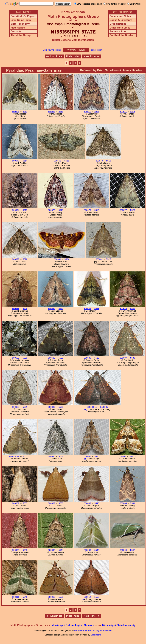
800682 (99, 259)
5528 (97, 309)
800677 (123, 210)
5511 (61, 111)
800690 (51, 456)
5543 (25, 550)
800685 (87, 309)
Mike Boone (96, 635)
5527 (61, 309)
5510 (25, 111)
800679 (16, 259)
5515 (67, 161)
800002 (51, 503)
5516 (109, 161)
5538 (61, 503)
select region (97, 50)
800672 (16, 161)
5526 (25, 309)
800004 (123, 503)
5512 (97, 111)
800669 (51, 111)
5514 (25, 161)
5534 (61, 456)
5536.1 (133, 456)
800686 (123, 309)
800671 (123, 111)
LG (82, 599)
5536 (97, 456)
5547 (133, 550)
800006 (51, 550)
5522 (25, 259)
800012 (51, 597)
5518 (61, 210)
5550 (61, 597)
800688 (16, 407)
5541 (133, 503)
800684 (51, 309)
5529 (133, 309)
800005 (16, 550)
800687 (123, 358)
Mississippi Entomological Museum (73, 625)
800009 (123, 550)
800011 (16, 597)
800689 (51, 407)
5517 (25, 210)
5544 (61, 550)
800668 (57, 161)
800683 (16, 309)
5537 (25, 503)
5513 (133, 111)
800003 (87, 503)
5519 (97, 210)
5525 (109, 259)
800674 (16, 210)
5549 (25, 597)
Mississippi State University (119, 625)
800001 (16, 503)
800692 (122, 456)
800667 (16, 111)
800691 (87, 456)
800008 (87, 550)
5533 (61, 407)
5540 (97, 503)
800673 (99, 161)
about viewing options (52, 50)
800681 (57, 259)
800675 (51, 210)
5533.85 (104, 407)
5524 (67, 259)
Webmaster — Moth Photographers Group (93, 630)
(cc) (85, 409)
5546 (97, 550)
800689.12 (14, 456)
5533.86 (26, 456)
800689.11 (92, 407)
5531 (25, 407)
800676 (87, 210)
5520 (133, 210)
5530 (133, 358)
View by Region (76, 50)
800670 (87, 111)
